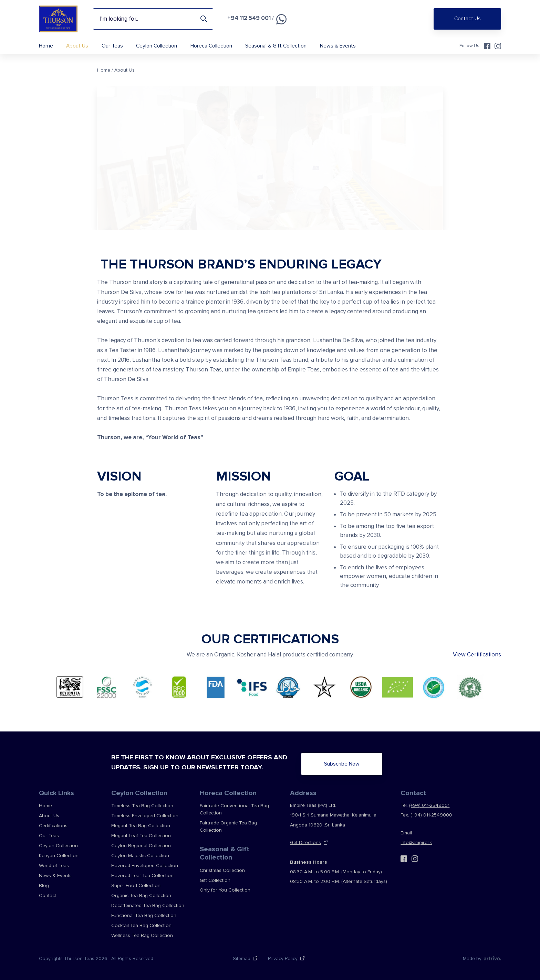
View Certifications (477, 655)
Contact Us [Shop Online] (468, 19)
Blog (44, 886)
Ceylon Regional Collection (141, 846)
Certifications (53, 826)
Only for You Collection (225, 890)
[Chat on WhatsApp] (281, 19)
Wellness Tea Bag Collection (142, 935)
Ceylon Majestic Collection (140, 856)
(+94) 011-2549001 (429, 805)
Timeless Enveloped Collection (145, 816)
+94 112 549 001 (249, 18)
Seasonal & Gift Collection (276, 46)
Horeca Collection (211, 46)
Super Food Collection (136, 886)
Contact (48, 895)
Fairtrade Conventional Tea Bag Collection (234, 809)
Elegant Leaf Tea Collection (141, 836)
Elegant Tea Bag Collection (141, 826)
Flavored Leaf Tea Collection (142, 876)
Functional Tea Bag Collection (144, 915)
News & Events (338, 46)
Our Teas (112, 46)
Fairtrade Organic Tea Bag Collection (228, 826)
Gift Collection (215, 880)
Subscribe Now (342, 764)
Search (204, 19)
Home (46, 46)
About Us (77, 46)
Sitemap (242, 958)
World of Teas (54, 866)
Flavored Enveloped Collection (145, 866)
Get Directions (305, 842)
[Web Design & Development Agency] (492, 958)
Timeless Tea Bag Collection (142, 806)
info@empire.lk (416, 842)
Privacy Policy (283, 958)
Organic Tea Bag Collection (141, 895)
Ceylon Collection (157, 46)
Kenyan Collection (59, 856)
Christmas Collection (222, 870)
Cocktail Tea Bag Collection (141, 925)
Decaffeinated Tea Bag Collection (148, 905)
